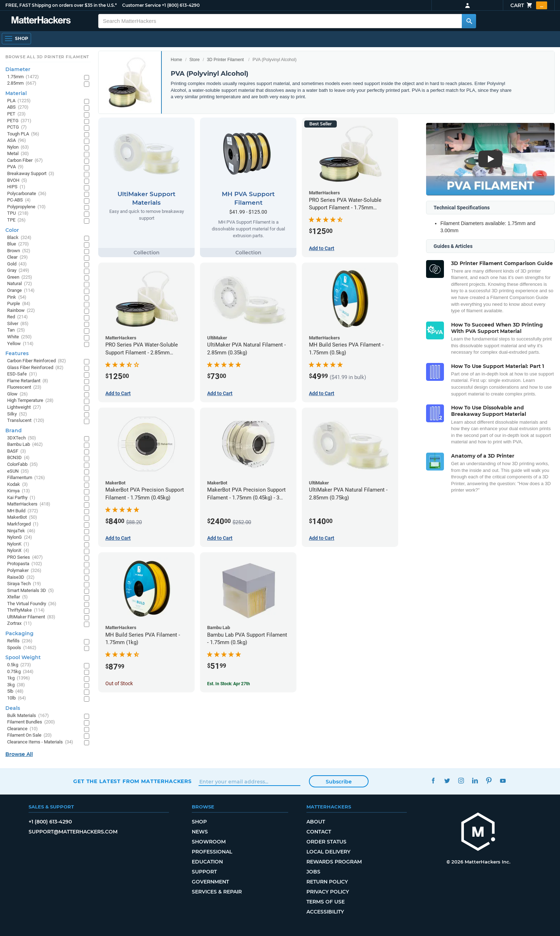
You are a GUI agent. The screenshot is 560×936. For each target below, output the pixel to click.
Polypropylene (26, 207)
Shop (199, 822)
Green (20, 277)
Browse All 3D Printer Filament (47, 57)
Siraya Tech (24, 584)
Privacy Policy (328, 892)
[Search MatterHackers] (469, 21)
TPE (16, 220)
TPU (18, 213)
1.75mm (23, 77)
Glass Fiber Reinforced (35, 368)
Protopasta (25, 564)
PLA (19, 101)
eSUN (18, 471)
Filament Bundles (31, 722)
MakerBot (22, 517)
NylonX (18, 551)
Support (204, 872)
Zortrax (19, 624)
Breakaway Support (31, 174)
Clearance (22, 729)
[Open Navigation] (16, 39)
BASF (17, 451)
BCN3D (18, 458)
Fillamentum (26, 478)
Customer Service (141, 5)
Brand (14, 430)
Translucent (26, 421)
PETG (19, 121)
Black (19, 238)
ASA (17, 141)
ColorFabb (22, 465)
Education (207, 862)
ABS (18, 107)
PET (16, 114)
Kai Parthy (21, 498)
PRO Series (25, 557)
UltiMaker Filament (31, 617)
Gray (18, 271)
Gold (17, 264)
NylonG (20, 537)
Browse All (19, 754)
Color (12, 230)
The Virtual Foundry (32, 604)
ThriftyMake (26, 610)
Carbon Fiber (25, 161)
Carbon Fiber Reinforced (37, 361)
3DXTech (22, 438)
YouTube (503, 780)
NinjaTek (21, 531)
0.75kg (20, 672)
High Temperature (30, 401)
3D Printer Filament (225, 60)
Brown (19, 251)
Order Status (326, 842)
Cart (529, 5)
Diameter (18, 69)
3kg (16, 685)
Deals (13, 708)
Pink (17, 297)
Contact (319, 832)
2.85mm (22, 83)
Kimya (19, 491)
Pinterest (489, 780)
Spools (22, 648)
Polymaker (24, 571)
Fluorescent (24, 387)
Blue (18, 244)
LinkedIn (475, 780)
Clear (17, 257)
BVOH (17, 181)
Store (194, 60)
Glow (17, 394)
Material (16, 93)
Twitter (447, 780)
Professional (212, 852)
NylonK (18, 544)
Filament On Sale (29, 735)
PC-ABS (19, 200)
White (19, 337)
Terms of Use (326, 902)
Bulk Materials (28, 716)
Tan (16, 330)
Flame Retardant (28, 381)
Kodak (17, 485)
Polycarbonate (27, 194)
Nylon (18, 147)
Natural (20, 284)
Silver (18, 324)
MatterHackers (29, 504)
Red (17, 317)
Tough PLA (23, 134)
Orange (21, 291)
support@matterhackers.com (73, 832)
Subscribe (339, 782)
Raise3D (21, 577)
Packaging (19, 633)
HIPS (16, 187)
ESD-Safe (22, 374)
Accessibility (325, 912)
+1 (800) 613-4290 (181, 5)
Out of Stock (119, 683)
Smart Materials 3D (31, 591)
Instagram (461, 780)
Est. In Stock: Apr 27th (229, 684)
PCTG (17, 127)
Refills (20, 641)
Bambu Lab (25, 445)
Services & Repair (217, 892)
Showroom (209, 842)
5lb (15, 691)
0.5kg (19, 665)
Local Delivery (328, 852)
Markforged (23, 524)
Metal (18, 154)
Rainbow (21, 311)
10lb (17, 698)
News (200, 832)
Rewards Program (334, 862)
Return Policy (327, 882)
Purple (19, 304)
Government (210, 882)
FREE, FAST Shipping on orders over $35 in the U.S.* (61, 5)
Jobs (313, 872)
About (316, 822)
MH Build (23, 511)
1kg (19, 678)
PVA (15, 167)
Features (17, 353)
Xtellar (17, 597)
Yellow (20, 344)
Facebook (433, 780)
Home (176, 60)
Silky (17, 414)
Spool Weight (23, 657)
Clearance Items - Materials (40, 742)
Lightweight (24, 407)
